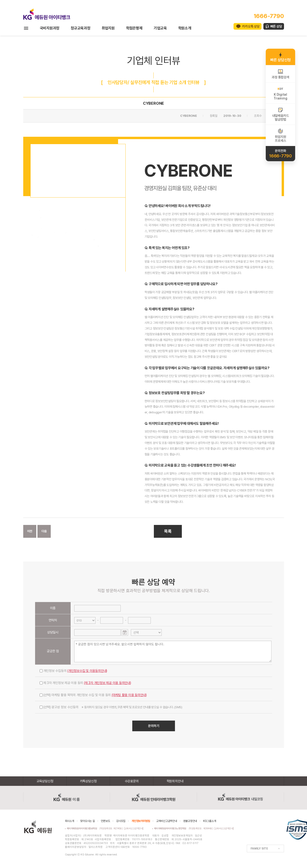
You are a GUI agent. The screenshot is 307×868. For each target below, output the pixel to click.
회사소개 (70, 821)
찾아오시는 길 (87, 821)
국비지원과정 (50, 28)
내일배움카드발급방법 (281, 114)
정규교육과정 (80, 28)
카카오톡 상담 (251, 26)
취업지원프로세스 (280, 135)
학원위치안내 (175, 781)
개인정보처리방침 (141, 821)
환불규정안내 (190, 821)
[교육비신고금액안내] (134, 828)
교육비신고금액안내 (167, 821)
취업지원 (108, 28)
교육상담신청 (45, 781)
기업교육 (160, 28)
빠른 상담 (276, 26)
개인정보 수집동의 (73, 671)
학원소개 (185, 28)
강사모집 (121, 821)
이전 (30, 531)
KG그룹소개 (210, 821)
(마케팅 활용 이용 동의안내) (129, 695)
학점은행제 (134, 28)
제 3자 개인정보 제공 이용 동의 (85, 683)
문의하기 (154, 726)
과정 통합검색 (280, 74)
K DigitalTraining (280, 93)
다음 (44, 531)
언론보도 (105, 821)
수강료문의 (132, 781)
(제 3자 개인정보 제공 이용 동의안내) (108, 683)
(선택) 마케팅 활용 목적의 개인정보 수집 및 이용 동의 (93, 695)
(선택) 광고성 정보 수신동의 (111, 707)
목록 (168, 531)
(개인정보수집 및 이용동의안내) (87, 671)
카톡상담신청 (88, 781)
